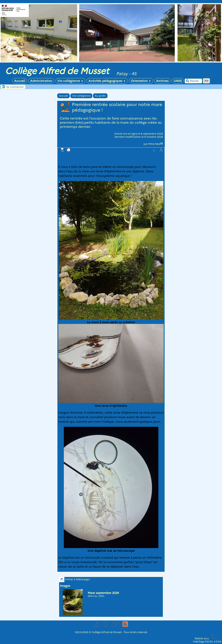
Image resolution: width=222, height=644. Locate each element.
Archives (162, 81)
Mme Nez (154, 144)
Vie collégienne (70, 81)
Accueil (20, 81)
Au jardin (100, 96)
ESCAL (209, 642)
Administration (41, 81)
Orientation (141, 81)
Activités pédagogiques (107, 81)
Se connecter (15, 87)
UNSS (178, 81)
